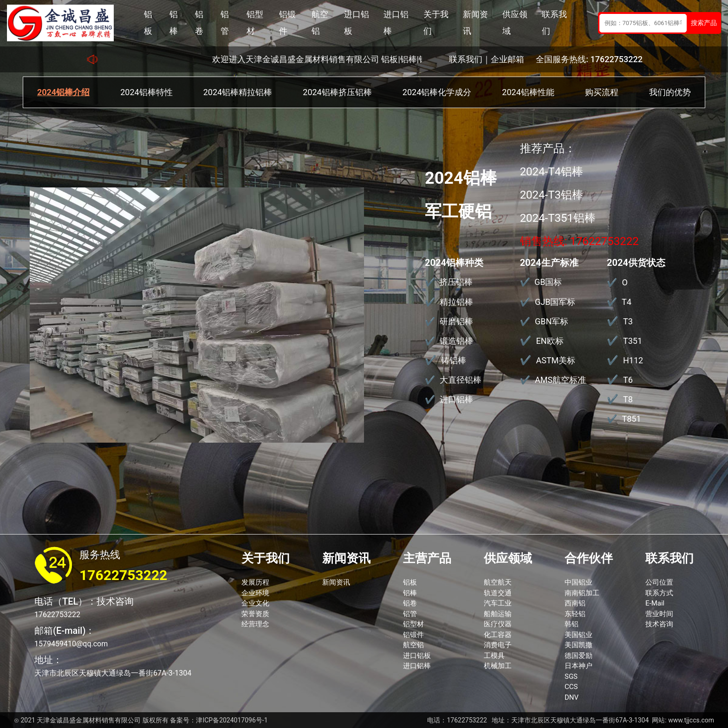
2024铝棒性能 (528, 92)
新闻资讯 (475, 23)
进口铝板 (357, 23)
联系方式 (659, 593)
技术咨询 (659, 624)
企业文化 (255, 603)
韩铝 (572, 624)
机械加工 (498, 666)
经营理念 (255, 624)
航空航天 (498, 582)
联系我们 (554, 23)
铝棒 (174, 23)
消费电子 (498, 645)
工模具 (494, 656)
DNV (572, 697)
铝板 (148, 23)
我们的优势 (670, 92)
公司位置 (659, 582)
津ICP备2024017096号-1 (232, 720)
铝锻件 (287, 23)
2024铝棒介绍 (63, 92)
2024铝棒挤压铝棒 (337, 92)
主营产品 (427, 558)
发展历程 (255, 582)
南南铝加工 (582, 593)
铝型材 (255, 23)
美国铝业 (578, 635)
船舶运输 (498, 614)
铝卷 (199, 23)
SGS (571, 676)
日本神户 (578, 666)
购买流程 (602, 92)
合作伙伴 (589, 558)
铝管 (225, 23)
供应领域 (515, 23)
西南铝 (575, 603)
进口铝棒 (396, 23)
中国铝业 (578, 582)
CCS (571, 687)
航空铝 (320, 23)
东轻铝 (575, 614)
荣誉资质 (255, 614)
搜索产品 (704, 23)
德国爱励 (578, 656)
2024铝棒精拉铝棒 (238, 92)
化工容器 (498, 635)
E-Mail (655, 603)
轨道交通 (498, 593)
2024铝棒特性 (146, 92)
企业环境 (255, 593)
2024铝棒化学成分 (437, 92)
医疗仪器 (498, 624)
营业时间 (659, 614)
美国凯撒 (578, 645)
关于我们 (436, 23)
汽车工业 (498, 603)
